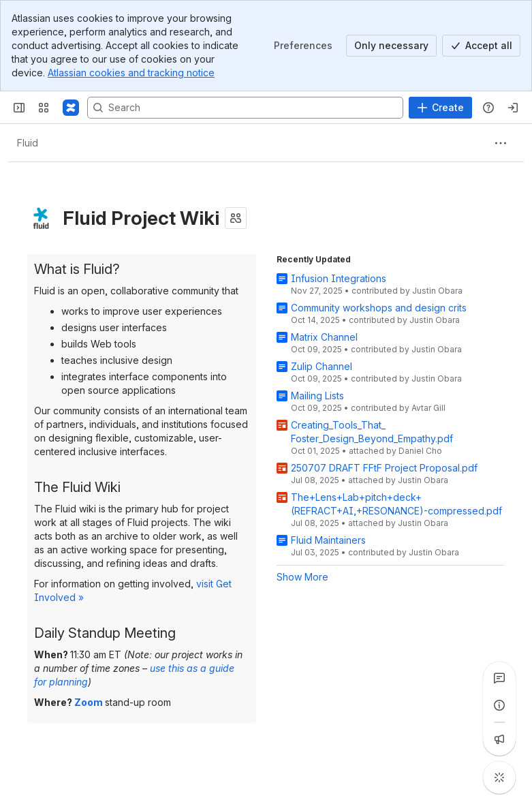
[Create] (440, 108)
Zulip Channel (322, 366)
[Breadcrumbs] (27, 143)
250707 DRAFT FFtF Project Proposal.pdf (384, 468)
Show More (302, 577)
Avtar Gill (428, 408)
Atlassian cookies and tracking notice (131, 73)
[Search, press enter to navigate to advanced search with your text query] (245, 108)
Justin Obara (437, 291)
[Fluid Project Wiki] (71, 108)
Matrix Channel (324, 337)
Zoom (89, 702)
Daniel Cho (420, 451)
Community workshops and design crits (379, 308)
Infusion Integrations (339, 278)
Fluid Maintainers (328, 540)
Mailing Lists (317, 396)
